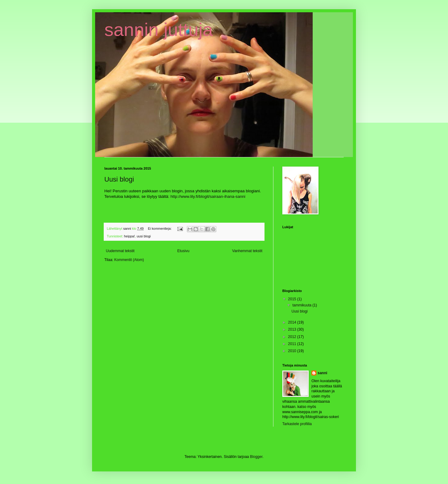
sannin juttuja (159, 30)
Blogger (256, 457)
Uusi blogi (119, 179)
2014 (293, 322)
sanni (322, 373)
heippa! (129, 236)
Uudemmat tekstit (120, 251)
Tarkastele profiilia (297, 424)
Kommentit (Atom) (129, 260)
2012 (293, 337)
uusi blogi (144, 236)
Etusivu (183, 251)
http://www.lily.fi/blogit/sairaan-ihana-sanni (208, 196)
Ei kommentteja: (160, 229)
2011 (293, 344)
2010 (293, 351)
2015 (293, 299)
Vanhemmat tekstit (247, 251)
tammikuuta (302, 305)
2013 (293, 329)
